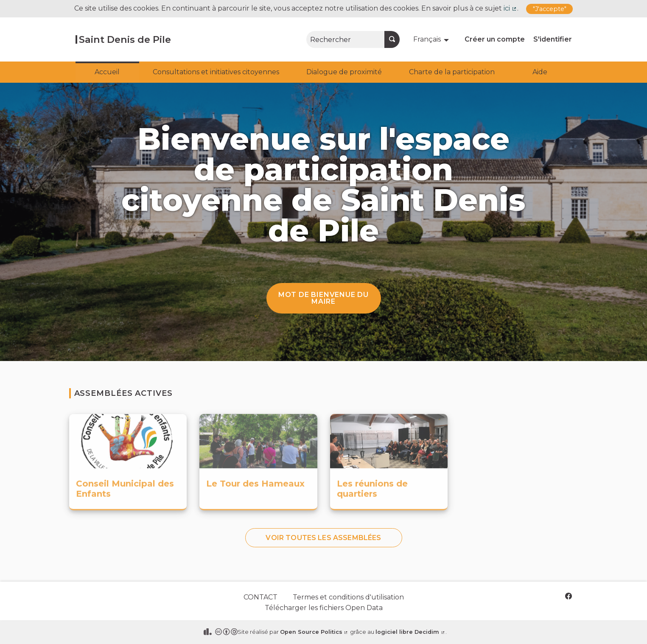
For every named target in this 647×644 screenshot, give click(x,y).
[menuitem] (432, 39)
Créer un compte (495, 39)
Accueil (107, 72)
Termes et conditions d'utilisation (348, 597)
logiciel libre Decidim (410, 632)
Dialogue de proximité (344, 72)
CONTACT (260, 597)
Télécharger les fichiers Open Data (324, 608)
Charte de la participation (452, 72)
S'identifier (553, 39)
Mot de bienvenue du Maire (323, 298)
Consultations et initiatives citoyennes (216, 72)
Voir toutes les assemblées (323, 538)
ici (510, 8)
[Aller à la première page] (123, 39)
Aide (540, 72)
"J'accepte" (550, 9)
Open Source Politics (314, 632)
